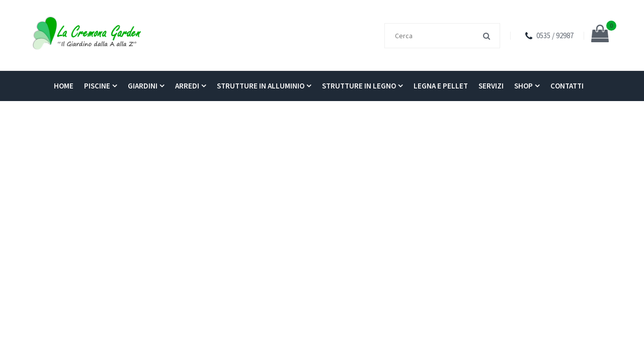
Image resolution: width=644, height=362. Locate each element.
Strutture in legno (359, 86)
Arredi (187, 86)
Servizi (491, 86)
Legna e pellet (441, 86)
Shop (524, 86)
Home (64, 86)
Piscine (97, 86)
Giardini (143, 86)
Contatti (567, 86)
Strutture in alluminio (261, 86)
